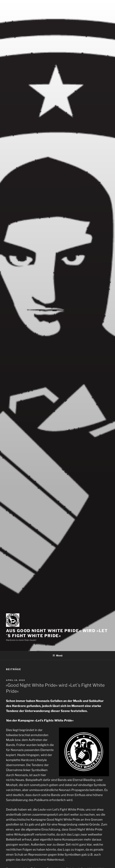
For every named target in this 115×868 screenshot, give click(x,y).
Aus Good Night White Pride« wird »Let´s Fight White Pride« (57, 633)
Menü (57, 655)
